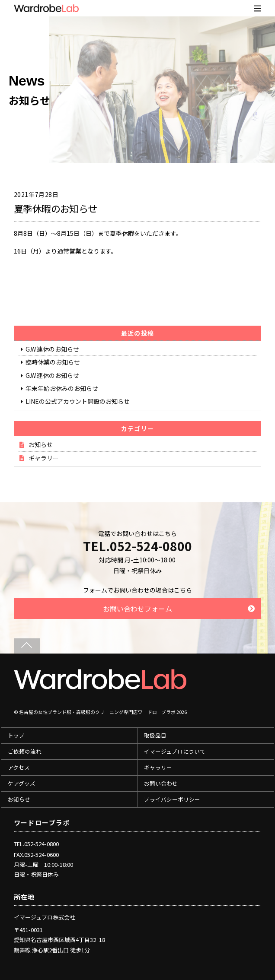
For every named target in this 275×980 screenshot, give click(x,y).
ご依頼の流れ (25, 751)
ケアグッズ (22, 783)
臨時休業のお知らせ (53, 362)
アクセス (19, 767)
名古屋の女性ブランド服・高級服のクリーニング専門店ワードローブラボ (97, 712)
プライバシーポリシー (172, 799)
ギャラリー (44, 458)
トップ (16, 735)
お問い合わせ (161, 783)
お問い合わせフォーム (137, 609)
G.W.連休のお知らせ (52, 349)
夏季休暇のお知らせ (56, 208)
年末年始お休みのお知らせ (62, 388)
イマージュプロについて (175, 751)
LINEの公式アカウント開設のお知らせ (78, 401)
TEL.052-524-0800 (137, 546)
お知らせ (41, 444)
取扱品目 (155, 735)
